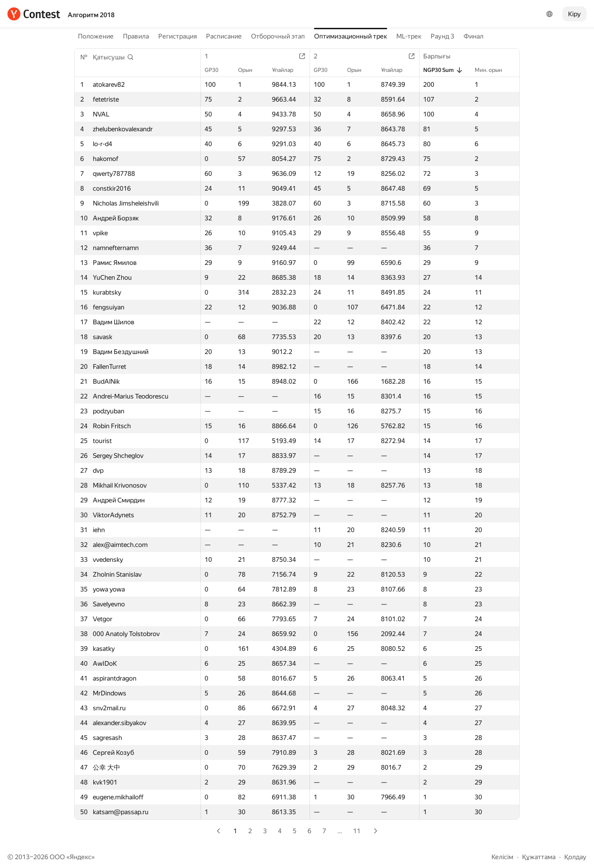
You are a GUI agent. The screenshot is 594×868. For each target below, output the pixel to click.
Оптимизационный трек (351, 36)
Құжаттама (539, 857)
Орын (250, 70)
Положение (96, 36)
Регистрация (178, 36)
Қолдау (575, 857)
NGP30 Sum (443, 70)
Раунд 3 (442, 36)
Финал (474, 36)
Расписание (224, 36)
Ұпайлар (287, 70)
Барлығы (442, 56)
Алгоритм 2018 (91, 15)
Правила (136, 36)
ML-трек (409, 36)
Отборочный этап (278, 36)
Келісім (502, 857)
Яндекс (81, 857)
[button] (113, 57)
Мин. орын (493, 70)
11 (357, 831)
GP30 (216, 70)
